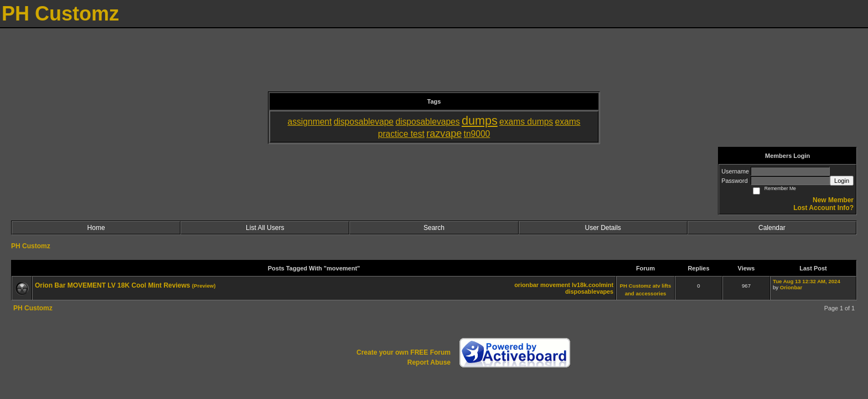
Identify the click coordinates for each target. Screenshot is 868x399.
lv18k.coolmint (593, 285)
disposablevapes (589, 291)
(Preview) (204, 286)
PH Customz (31, 246)
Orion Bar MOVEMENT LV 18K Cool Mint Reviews (112, 285)
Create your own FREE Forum (404, 352)
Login (842, 181)
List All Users (265, 228)
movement (555, 285)
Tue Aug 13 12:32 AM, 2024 (807, 281)
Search (434, 228)
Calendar (772, 228)
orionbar (526, 285)
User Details (603, 228)
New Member (833, 200)
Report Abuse (429, 362)
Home (96, 228)
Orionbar (791, 287)
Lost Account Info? (823, 208)
